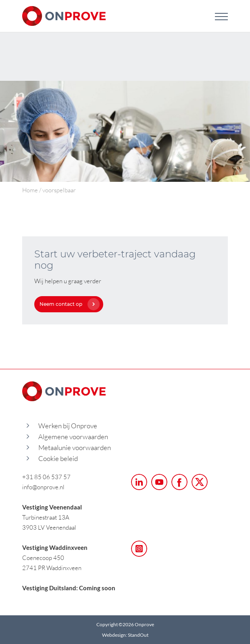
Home (30, 190)
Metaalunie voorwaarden (75, 447)
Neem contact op (68, 304)
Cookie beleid (58, 458)
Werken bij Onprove (68, 426)
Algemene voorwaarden (73, 437)
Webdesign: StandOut (125, 635)
